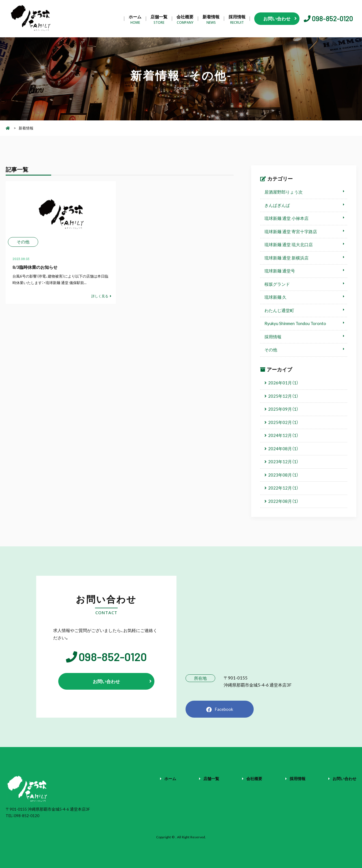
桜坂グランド (277, 284)
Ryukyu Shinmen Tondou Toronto (295, 323)
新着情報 (211, 19)
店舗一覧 (159, 19)
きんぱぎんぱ (277, 205)
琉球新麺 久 (275, 297)
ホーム (135, 19)
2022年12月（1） (283, 488)
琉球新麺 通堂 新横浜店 (286, 258)
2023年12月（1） (283, 462)
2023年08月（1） (283, 475)
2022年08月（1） (283, 501)
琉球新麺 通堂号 (280, 271)
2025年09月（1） (283, 409)
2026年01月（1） (283, 383)
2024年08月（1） (283, 449)
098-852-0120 (332, 19)
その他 (271, 350)
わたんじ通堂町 (279, 310)
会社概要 (185, 19)
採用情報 (237, 19)
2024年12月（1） (283, 435)
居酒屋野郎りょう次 (284, 192)
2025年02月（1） (283, 422)
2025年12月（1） (283, 396)
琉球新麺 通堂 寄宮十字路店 (291, 231)
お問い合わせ (344, 778)
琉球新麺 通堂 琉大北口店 (289, 244)
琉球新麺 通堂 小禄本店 (286, 218)
